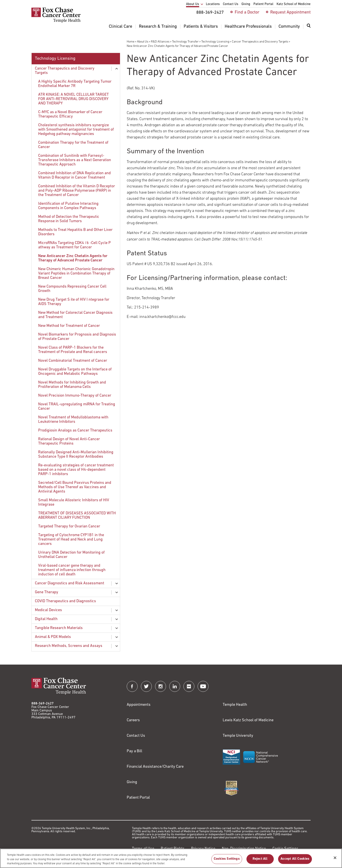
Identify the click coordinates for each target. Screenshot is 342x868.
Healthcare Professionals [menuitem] (248, 27)
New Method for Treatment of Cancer (69, 326)
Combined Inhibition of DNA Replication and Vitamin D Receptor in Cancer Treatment (74, 175)
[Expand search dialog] (309, 27)
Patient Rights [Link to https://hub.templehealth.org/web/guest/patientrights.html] (173, 849)
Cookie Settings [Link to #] (285, 849)
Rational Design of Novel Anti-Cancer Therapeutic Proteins (69, 441)
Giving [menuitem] (246, 4)
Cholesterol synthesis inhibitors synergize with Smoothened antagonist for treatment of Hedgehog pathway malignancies (76, 130)
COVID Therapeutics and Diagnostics (65, 601)
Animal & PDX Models (53, 637)
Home (131, 42)
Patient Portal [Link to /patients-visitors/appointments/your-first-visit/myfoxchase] (138, 798)
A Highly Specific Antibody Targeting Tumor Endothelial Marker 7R (75, 84)
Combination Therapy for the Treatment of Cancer (73, 145)
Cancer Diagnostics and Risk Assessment (70, 583)
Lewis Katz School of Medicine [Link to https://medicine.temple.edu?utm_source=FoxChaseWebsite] (248, 720)
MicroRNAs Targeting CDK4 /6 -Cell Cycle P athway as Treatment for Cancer (74, 245)
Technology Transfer (185, 42)
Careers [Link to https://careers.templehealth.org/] (133, 720)
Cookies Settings (227, 861)
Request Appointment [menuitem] (290, 12)
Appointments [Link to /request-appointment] (139, 705)
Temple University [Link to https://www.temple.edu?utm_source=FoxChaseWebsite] (238, 736)
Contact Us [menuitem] (231, 4)
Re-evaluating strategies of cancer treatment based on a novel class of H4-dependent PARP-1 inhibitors (76, 470)
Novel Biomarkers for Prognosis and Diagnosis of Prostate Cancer (77, 337)
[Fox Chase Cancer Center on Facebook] (132, 686)
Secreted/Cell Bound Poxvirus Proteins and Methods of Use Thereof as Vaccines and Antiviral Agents (75, 487)
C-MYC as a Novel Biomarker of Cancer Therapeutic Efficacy (70, 114)
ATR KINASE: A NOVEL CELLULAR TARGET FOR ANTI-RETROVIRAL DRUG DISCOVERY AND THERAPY (74, 99)
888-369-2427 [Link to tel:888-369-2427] (43, 704)
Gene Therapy (47, 592)
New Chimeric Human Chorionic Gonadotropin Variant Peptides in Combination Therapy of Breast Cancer (76, 274)
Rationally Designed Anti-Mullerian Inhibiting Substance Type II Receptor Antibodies (76, 454)
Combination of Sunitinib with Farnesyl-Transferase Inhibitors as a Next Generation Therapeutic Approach (75, 160)
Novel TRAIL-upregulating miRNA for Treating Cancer (77, 407)
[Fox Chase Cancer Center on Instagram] (161, 686)
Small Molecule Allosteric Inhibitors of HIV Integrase (74, 502)
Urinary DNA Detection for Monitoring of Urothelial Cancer (71, 555)
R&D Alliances (160, 42)
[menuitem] (309, 28)
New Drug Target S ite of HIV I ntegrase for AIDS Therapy (74, 302)
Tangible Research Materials (59, 628)
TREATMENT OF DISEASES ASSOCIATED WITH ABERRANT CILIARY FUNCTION (77, 516)
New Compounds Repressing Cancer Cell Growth (72, 289)
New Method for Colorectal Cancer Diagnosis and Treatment (75, 315)
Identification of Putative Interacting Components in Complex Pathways (68, 206)
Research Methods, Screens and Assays (69, 646)
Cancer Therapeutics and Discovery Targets (260, 42)
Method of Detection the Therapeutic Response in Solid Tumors (69, 219)
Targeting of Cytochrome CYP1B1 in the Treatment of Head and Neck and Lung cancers (71, 540)
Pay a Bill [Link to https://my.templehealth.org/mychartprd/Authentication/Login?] (134, 751)
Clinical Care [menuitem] (121, 27)
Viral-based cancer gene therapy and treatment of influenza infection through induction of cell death (72, 570)
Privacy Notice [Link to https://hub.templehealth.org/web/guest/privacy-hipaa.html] (203, 849)
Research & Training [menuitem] (158, 27)
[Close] (335, 860)
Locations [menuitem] (213, 4)
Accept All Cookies (295, 861)
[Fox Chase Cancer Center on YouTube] (203, 686)
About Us (143, 42)
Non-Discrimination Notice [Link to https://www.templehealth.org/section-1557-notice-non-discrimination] (244, 849)
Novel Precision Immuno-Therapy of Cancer (75, 396)
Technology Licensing (215, 42)
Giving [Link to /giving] (132, 782)
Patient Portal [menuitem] (263, 4)
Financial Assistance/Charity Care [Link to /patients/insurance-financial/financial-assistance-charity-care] (155, 767)
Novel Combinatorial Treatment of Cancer (73, 361)
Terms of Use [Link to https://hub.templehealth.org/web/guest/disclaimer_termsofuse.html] (143, 849)
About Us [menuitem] (192, 4)
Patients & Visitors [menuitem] (201, 27)
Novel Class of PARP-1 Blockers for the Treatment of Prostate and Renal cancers (73, 350)
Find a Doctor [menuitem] (247, 12)
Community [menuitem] (289, 27)
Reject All (260, 861)
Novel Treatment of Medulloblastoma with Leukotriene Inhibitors (73, 420)
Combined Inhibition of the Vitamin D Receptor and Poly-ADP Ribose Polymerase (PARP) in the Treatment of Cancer (77, 191)
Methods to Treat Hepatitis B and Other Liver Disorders (75, 232)
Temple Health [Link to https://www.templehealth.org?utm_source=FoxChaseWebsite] (235, 705)
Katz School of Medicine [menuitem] (294, 4)
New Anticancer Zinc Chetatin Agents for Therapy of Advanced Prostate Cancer (73, 258)
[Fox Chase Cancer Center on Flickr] (189, 686)
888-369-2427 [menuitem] (210, 13)
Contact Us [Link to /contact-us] (136, 736)
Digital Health (46, 619)
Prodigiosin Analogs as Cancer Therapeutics (75, 431)
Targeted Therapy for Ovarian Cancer (69, 526)
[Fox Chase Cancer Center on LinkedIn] (175, 686)
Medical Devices (48, 610)
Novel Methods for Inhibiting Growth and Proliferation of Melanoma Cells (72, 385)
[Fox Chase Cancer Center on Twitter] (146, 686)
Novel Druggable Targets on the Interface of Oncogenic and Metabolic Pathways (75, 372)
